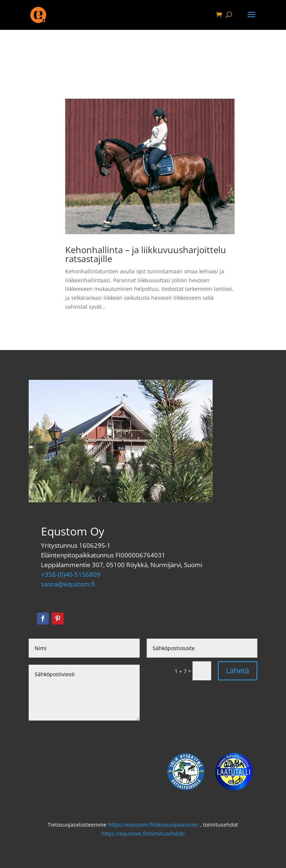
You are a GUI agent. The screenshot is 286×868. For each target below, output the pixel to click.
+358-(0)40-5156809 (71, 574)
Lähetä (238, 670)
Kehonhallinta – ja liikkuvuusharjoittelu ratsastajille (146, 254)
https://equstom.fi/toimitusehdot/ (143, 834)
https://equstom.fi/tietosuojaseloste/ (153, 825)
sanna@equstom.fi (68, 584)
